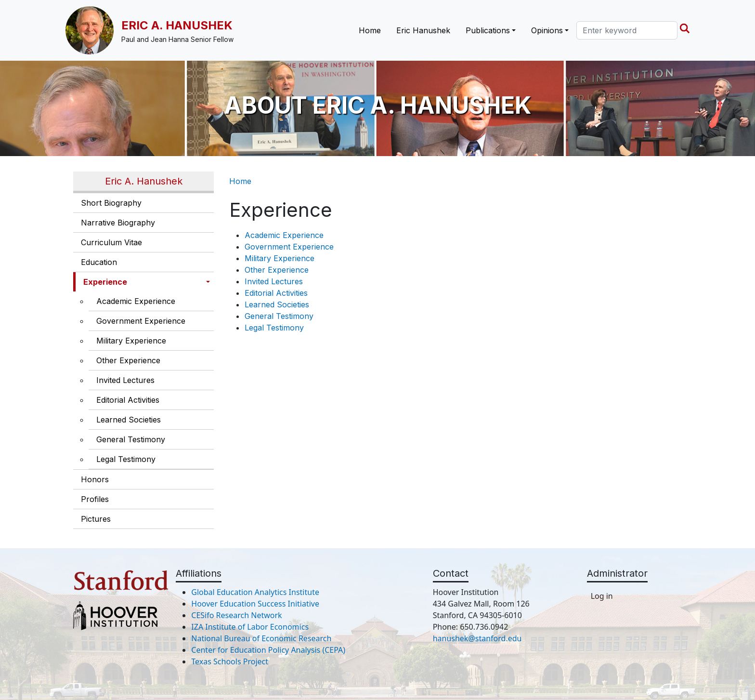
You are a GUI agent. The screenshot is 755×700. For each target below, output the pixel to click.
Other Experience (128, 360)
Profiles (95, 499)
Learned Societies (129, 420)
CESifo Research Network (236, 615)
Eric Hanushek (423, 30)
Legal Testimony (126, 459)
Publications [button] (488, 30)
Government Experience (141, 321)
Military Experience (131, 341)
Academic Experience (136, 301)
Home (370, 30)
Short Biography (111, 203)
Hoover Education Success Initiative (255, 604)
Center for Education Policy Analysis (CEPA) (268, 650)
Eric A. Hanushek (177, 25)
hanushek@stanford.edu (477, 638)
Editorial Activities (128, 400)
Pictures (96, 519)
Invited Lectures (125, 380)
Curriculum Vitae (111, 242)
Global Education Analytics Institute (255, 592)
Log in (602, 596)
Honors (95, 479)
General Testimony (131, 439)
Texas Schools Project (230, 661)
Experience (105, 282)
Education (99, 262)
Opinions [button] (547, 30)
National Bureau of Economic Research (261, 638)
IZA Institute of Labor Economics (250, 627)
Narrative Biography (118, 223)
